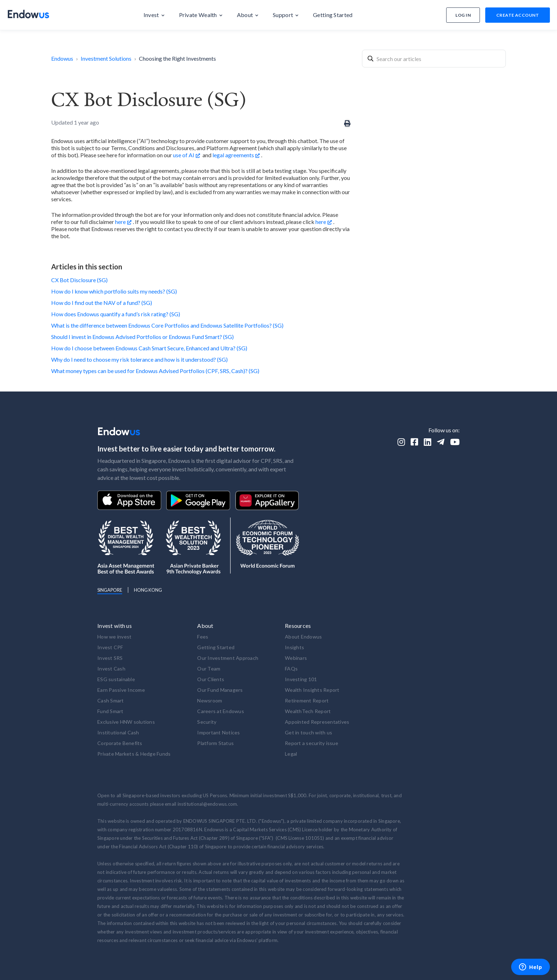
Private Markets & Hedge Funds (134, 754)
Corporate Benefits (120, 743)
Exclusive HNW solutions (126, 722)
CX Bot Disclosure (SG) (79, 280)
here (120, 222)
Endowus (62, 58)
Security (207, 722)
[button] (154, 15)
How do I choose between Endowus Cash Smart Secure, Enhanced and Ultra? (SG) (149, 348)
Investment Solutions (106, 58)
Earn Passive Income (121, 690)
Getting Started (216, 647)
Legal (291, 754)
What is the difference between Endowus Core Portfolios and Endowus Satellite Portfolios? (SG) (167, 325)
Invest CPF (110, 647)
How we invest (114, 637)
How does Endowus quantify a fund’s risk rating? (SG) (116, 314)
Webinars (296, 658)
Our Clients (211, 679)
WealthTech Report (308, 711)
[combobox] (434, 59)
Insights (294, 647)
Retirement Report (307, 700)
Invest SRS (110, 658)
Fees (203, 637)
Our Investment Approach (228, 658)
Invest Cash (111, 669)
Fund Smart (110, 711)
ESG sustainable (116, 679)
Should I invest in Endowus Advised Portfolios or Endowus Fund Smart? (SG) (142, 337)
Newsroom (210, 700)
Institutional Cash (118, 732)
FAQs (291, 669)
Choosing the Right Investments (177, 58)
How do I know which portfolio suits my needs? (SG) (114, 291)
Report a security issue (312, 743)
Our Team (209, 669)
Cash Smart (111, 700)
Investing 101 (301, 679)
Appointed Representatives (317, 722)
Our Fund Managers (220, 690)
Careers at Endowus (221, 711)
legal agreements (233, 155)
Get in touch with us (309, 732)
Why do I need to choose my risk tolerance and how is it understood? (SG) (139, 359)
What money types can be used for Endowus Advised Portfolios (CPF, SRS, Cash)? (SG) (155, 371)
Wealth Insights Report (312, 690)
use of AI (184, 155)
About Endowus (303, 637)
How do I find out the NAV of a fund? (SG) (102, 303)
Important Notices (218, 732)
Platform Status (215, 743)
